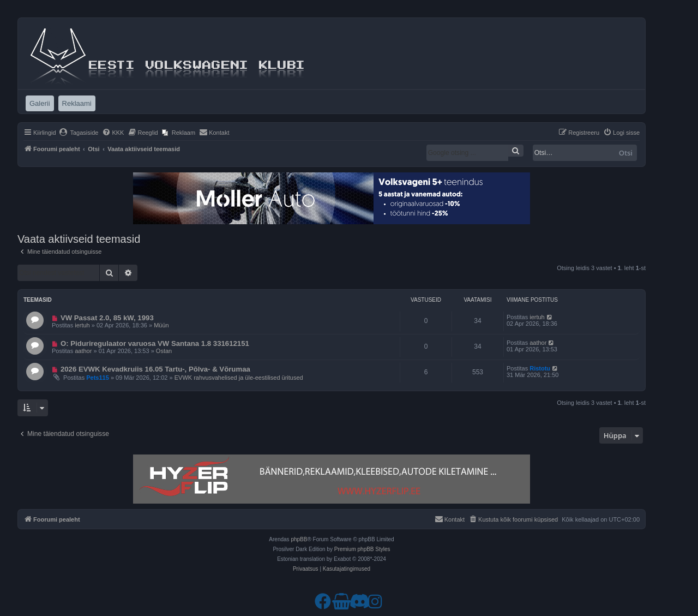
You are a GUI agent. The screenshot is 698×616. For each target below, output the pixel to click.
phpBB (299, 539)
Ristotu (540, 368)
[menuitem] (79, 133)
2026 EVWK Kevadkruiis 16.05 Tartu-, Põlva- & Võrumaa (155, 369)
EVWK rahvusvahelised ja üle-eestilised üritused (239, 378)
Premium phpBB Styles (362, 549)
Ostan (164, 351)
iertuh (82, 325)
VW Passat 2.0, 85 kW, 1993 (107, 318)
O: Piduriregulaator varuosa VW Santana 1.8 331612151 (155, 343)
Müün (161, 325)
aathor (83, 351)
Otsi (626, 153)
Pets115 (98, 378)
